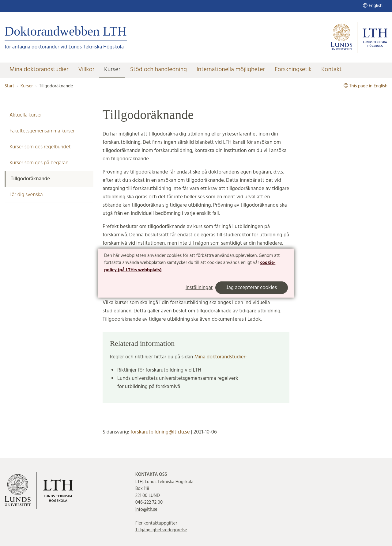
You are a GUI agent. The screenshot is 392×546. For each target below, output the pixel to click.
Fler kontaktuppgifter (156, 523)
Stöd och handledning (158, 70)
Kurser (112, 70)
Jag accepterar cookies (252, 288)
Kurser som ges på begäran (39, 163)
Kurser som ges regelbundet (40, 147)
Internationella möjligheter (231, 70)
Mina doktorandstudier (39, 70)
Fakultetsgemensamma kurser (42, 131)
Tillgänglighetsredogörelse (161, 530)
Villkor (86, 70)
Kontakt (331, 70)
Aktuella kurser (26, 115)
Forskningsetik (293, 70)
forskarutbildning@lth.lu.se (160, 432)
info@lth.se (146, 510)
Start (9, 86)
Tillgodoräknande (30, 179)
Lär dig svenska (26, 195)
